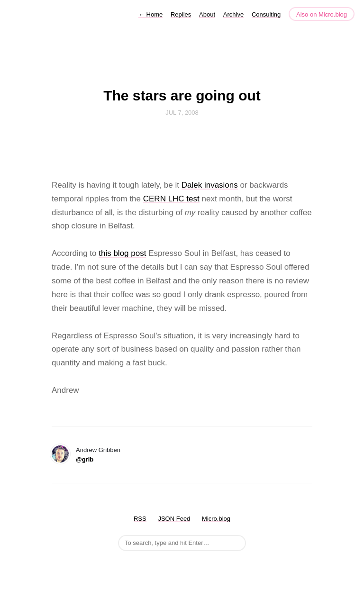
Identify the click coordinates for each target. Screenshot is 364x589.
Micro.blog (216, 519)
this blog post (122, 253)
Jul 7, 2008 (182, 113)
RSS (140, 519)
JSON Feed (174, 519)
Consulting (266, 14)
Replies (181, 14)
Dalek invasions (210, 185)
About (207, 14)
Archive (233, 14)
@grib (85, 459)
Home (150, 14)
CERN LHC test (171, 199)
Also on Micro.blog (322, 14)
